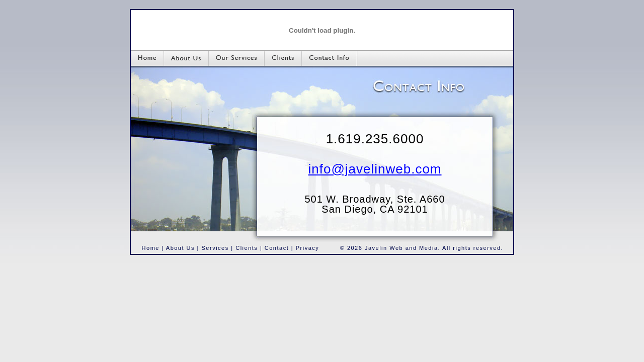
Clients (247, 248)
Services (215, 248)
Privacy (308, 248)
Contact (277, 248)
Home (151, 248)
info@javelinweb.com (375, 169)
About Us (180, 248)
